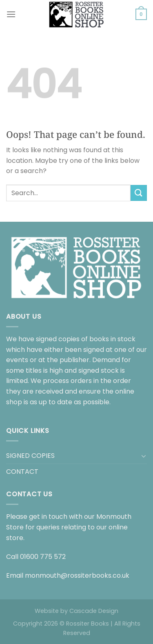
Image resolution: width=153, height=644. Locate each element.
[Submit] (139, 193)
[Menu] (11, 14)
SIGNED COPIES (30, 456)
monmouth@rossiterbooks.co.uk (77, 575)
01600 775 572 (43, 557)
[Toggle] (144, 456)
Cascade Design (94, 611)
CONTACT (22, 472)
